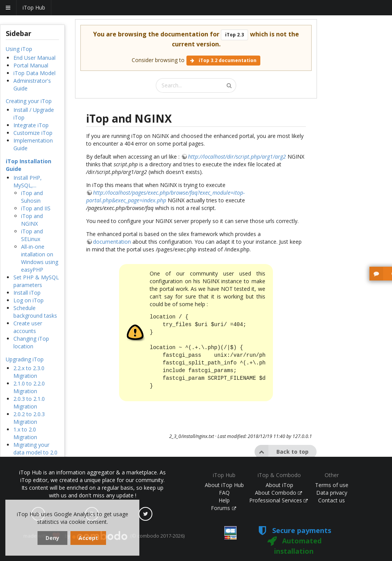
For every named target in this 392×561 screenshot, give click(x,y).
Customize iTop (33, 133)
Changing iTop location (31, 342)
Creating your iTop (29, 101)
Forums (224, 508)
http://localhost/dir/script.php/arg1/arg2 (237, 157)
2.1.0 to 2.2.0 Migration (29, 387)
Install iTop (27, 293)
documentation (112, 242)
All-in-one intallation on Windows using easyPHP (40, 258)
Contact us (332, 500)
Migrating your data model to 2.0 (35, 449)
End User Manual (34, 58)
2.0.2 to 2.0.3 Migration (29, 418)
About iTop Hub (224, 485)
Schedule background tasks (35, 312)
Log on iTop (29, 300)
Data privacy (332, 493)
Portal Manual (31, 65)
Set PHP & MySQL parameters (36, 281)
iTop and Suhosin (32, 197)
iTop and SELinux (32, 235)
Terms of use (332, 485)
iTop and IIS (36, 208)
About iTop (279, 485)
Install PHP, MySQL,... (28, 181)
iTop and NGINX (32, 220)
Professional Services (279, 500)
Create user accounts (28, 327)
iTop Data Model (34, 73)
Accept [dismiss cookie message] (88, 538)
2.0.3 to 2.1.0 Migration (29, 403)
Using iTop (19, 49)
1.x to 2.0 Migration (25, 433)
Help (224, 500)
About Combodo (279, 493)
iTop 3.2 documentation (223, 60)
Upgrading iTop (25, 359)
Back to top (282, 452)
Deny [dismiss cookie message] (52, 538)
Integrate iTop (31, 125)
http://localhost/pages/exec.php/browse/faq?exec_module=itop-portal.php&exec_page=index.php (165, 196)
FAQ (224, 493)
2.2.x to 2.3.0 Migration (29, 372)
